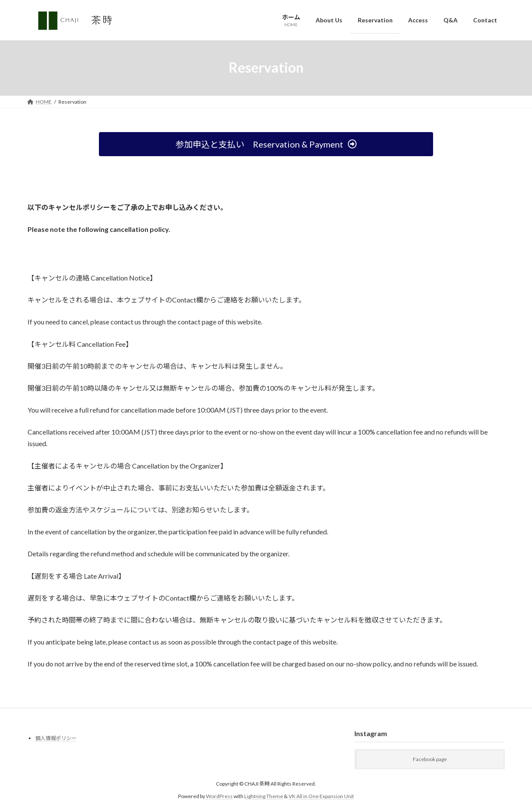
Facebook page (430, 759)
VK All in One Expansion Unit (321, 796)
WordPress (219, 796)
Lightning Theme (264, 796)
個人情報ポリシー (56, 738)
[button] (266, 144)
